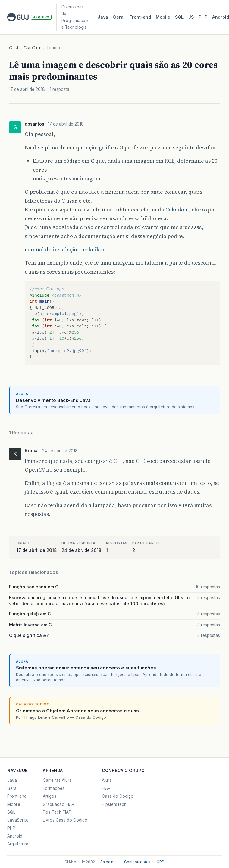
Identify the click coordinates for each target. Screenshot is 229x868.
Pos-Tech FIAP (57, 812)
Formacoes (54, 788)
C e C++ (32, 48)
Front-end (17, 796)
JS (191, 17)
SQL (179, 17)
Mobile (163, 17)
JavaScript (18, 820)
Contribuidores (137, 862)
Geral (119, 17)
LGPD (160, 862)
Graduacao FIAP (59, 804)
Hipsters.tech (114, 804)
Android (15, 836)
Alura (107, 780)
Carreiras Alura (57, 780)
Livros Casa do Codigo (65, 820)
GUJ (14, 48)
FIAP (106, 788)
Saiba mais (110, 862)
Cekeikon (177, 210)
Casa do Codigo (118, 796)
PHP (203, 17)
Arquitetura (18, 844)
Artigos (50, 796)
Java (103, 17)
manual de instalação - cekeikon (65, 250)
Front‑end (140, 17)
